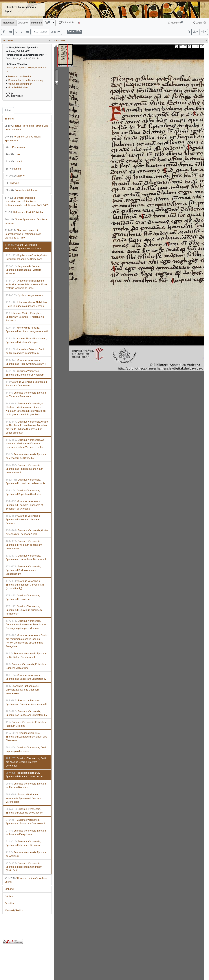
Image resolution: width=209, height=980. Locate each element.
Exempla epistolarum (22, 190)
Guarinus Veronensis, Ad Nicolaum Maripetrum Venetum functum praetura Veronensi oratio (25, 444)
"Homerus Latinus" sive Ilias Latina (26, 880)
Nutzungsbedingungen (20, 84)
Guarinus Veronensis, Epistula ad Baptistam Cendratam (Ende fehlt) (24, 867)
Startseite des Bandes (20, 77)
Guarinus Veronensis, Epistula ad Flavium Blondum (26, 786)
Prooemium (15, 147)
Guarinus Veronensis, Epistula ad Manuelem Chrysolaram (25, 373)
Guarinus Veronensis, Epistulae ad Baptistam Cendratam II (26, 655)
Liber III (14, 169)
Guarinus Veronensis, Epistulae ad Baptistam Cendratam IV (26, 677)
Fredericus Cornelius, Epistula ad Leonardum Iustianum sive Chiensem (27, 737)
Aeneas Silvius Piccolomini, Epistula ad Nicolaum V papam (26, 340)
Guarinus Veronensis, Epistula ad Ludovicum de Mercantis (25, 482)
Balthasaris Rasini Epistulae (24, 212)
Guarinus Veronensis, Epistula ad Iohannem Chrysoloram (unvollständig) (25, 585)
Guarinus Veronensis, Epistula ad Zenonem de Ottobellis (26, 456)
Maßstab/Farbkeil (15, 910)
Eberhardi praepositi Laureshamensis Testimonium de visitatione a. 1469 (23, 234)
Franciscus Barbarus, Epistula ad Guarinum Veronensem (25, 775)
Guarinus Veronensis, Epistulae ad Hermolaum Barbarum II (26, 558)
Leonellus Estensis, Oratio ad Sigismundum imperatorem (26, 351)
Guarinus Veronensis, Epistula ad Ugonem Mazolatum (27, 666)
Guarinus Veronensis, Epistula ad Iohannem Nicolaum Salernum (23, 520)
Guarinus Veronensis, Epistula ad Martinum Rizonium (23, 843)
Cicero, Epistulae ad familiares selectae (26, 221)
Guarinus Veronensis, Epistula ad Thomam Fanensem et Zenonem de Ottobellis (24, 505)
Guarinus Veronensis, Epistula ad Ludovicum (23, 597)
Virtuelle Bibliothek (18, 88)
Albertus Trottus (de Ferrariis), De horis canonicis (27, 128)
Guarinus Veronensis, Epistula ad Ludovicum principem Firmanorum (24, 610)
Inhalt (8, 110)
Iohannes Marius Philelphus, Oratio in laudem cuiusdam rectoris (27, 304)
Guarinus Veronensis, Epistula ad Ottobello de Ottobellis (24, 811)
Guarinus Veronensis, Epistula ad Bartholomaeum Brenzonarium (23, 570)
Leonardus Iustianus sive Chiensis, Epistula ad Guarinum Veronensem (23, 690)
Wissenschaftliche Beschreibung (25, 80)
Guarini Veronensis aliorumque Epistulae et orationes (23, 247)
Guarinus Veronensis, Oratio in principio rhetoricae (26, 749)
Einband (9, 119)
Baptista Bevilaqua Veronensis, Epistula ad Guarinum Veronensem (24, 798)
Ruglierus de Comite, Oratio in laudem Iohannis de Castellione (26, 257)
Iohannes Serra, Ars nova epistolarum (23, 138)
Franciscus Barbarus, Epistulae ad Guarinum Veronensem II (26, 702)
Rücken (9, 896)
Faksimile (37, 23)
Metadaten (8, 23)
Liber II (14, 162)
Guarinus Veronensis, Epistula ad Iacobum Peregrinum (26, 833)
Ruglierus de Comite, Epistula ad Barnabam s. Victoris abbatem (23, 270)
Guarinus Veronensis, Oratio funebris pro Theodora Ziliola (27, 532)
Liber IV (15, 176)
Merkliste (176, 23)
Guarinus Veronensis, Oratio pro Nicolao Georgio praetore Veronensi (26, 762)
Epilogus (13, 183)
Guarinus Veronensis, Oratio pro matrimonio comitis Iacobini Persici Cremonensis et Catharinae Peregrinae (27, 641)
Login (197, 23)
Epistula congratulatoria (25, 295)
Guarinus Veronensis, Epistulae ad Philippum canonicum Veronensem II (25, 469)
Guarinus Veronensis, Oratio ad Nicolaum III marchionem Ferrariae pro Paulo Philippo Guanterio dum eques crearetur (27, 427)
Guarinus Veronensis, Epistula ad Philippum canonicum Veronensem (24, 545)
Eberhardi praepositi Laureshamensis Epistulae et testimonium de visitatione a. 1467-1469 (27, 202)
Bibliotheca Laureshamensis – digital (21, 9)
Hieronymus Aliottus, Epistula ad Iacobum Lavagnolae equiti (27, 330)
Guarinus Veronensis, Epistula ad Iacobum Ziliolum (27, 724)
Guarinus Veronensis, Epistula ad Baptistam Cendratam (26, 384)
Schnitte (9, 903)
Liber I (14, 154)
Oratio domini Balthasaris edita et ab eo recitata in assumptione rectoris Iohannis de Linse (26, 284)
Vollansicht (67, 23)
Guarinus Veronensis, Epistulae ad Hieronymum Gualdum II (26, 362)
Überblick (23, 23)
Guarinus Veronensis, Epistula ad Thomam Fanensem (26, 395)
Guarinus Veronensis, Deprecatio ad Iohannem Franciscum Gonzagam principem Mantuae (26, 625)
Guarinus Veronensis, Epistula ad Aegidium (26, 854)
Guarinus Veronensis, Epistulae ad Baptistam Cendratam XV (27, 713)
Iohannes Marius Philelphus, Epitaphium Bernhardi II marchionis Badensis (25, 317)
